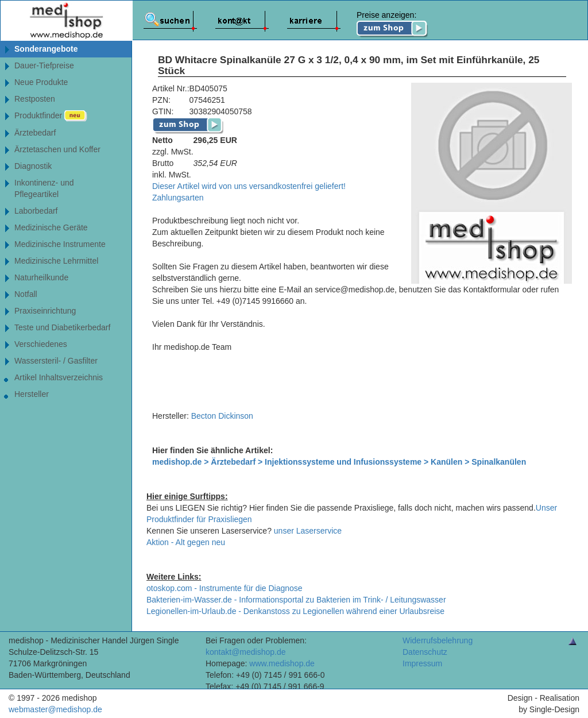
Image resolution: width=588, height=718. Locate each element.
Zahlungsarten (178, 198)
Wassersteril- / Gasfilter (56, 361)
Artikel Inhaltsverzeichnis (59, 377)
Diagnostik (33, 166)
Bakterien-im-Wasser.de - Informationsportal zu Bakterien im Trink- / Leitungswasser (296, 600)
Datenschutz (425, 652)
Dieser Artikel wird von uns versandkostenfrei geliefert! (249, 186)
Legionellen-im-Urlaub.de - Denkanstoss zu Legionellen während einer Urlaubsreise (295, 611)
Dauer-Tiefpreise (44, 65)
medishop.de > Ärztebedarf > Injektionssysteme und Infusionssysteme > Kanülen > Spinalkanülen (339, 462)
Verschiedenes (41, 344)
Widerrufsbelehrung (438, 640)
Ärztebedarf (35, 133)
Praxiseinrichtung (45, 311)
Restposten (35, 99)
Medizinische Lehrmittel (56, 261)
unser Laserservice (308, 531)
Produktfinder (51, 116)
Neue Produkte (41, 82)
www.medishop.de (282, 663)
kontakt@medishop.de (246, 652)
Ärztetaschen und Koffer (57, 149)
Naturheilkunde (41, 277)
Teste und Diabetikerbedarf (62, 327)
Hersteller (32, 394)
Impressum (422, 663)
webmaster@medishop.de (55, 709)
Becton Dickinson (222, 416)
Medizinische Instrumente (60, 244)
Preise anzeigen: (392, 24)
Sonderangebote (46, 49)
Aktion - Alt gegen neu (186, 542)
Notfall (26, 294)
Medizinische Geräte (51, 227)
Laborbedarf (36, 211)
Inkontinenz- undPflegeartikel (44, 188)
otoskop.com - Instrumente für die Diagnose (225, 588)
